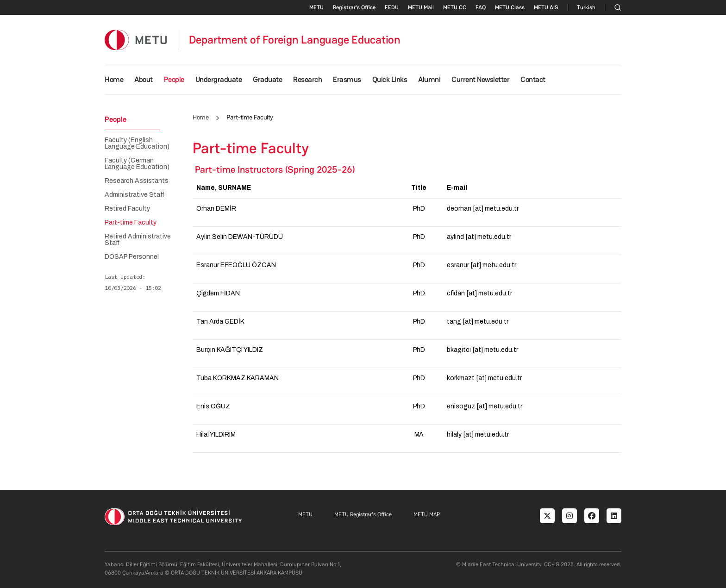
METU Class (510, 7)
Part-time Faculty (131, 223)
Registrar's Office (354, 7)
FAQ (481, 7)
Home (114, 79)
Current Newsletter (480, 79)
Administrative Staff (135, 195)
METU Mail (421, 7)
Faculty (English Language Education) (137, 144)
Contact (533, 79)
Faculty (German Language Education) (137, 164)
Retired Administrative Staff (138, 240)
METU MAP (427, 514)
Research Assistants (137, 181)
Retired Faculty (127, 209)
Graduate (267, 79)
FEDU (392, 7)
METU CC (455, 7)
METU (316, 7)
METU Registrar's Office (363, 514)
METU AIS (546, 7)
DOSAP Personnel (132, 257)
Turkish (586, 7)
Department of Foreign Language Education (295, 40)
